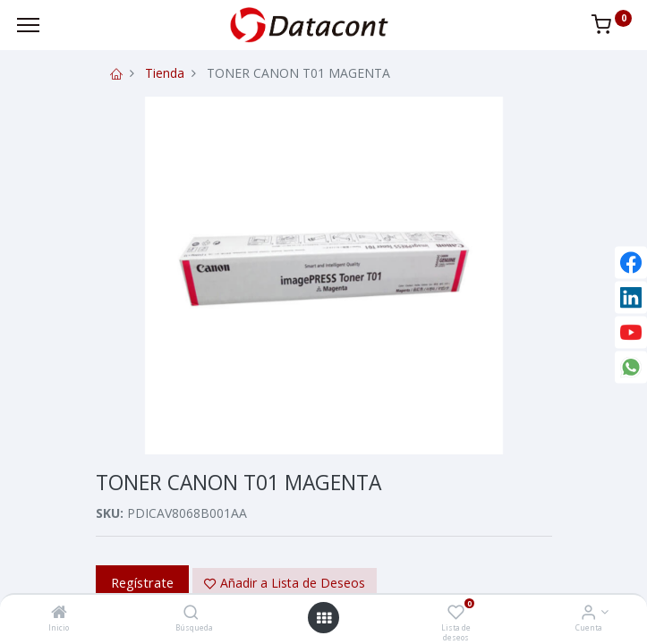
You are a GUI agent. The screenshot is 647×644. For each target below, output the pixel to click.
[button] (285, 583)
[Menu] (28, 25)
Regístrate (142, 582)
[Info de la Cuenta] (588, 613)
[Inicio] (59, 613)
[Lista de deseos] (456, 613)
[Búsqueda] (191, 613)
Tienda (165, 73)
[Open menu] (324, 618)
